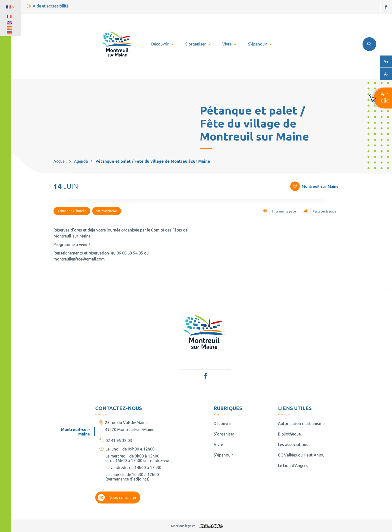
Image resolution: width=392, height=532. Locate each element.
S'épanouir (223, 455)
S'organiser (224, 434)
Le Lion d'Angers (293, 465)
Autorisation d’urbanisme (301, 423)
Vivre (218, 444)
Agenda (81, 161)
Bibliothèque (289, 434)
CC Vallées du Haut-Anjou (301, 455)
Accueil (60, 161)
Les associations (293, 444)
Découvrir (222, 423)
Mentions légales (183, 526)
